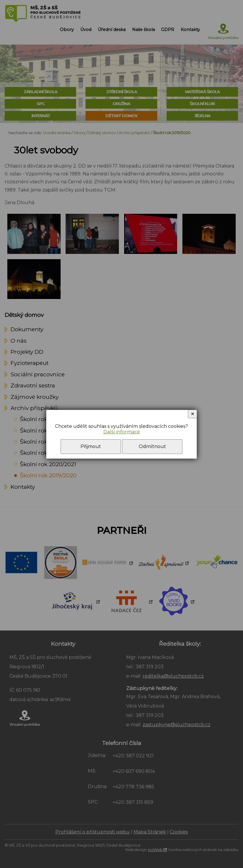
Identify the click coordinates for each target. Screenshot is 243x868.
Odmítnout (152, 446)
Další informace (122, 432)
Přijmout (91, 446)
